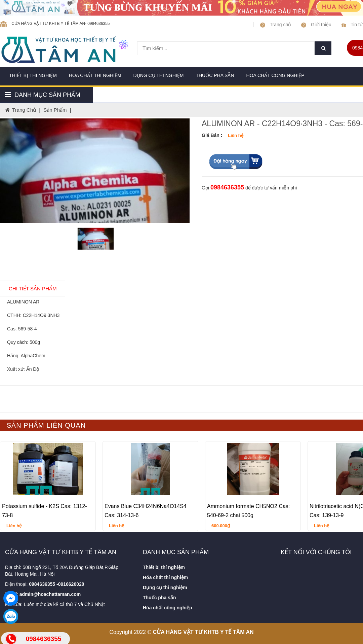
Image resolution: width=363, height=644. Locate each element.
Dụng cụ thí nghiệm (159, 75)
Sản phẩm (55, 110)
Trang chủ (276, 25)
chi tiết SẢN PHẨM (33, 289)
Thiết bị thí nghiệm (33, 75)
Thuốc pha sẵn (215, 75)
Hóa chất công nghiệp (275, 75)
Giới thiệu (316, 25)
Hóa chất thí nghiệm (95, 75)
